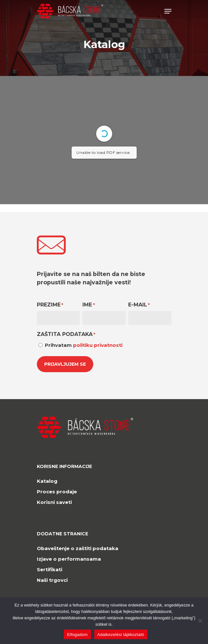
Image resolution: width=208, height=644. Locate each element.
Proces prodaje (57, 492)
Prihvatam (84, 345)
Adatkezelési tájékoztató (121, 635)
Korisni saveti (54, 502)
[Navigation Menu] (168, 11)
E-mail (139, 305)
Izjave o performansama (69, 559)
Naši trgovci (52, 580)
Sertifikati (50, 569)
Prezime (50, 305)
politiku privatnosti (98, 345)
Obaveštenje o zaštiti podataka (78, 548)
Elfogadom (77, 635)
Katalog (47, 481)
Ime (88, 305)
